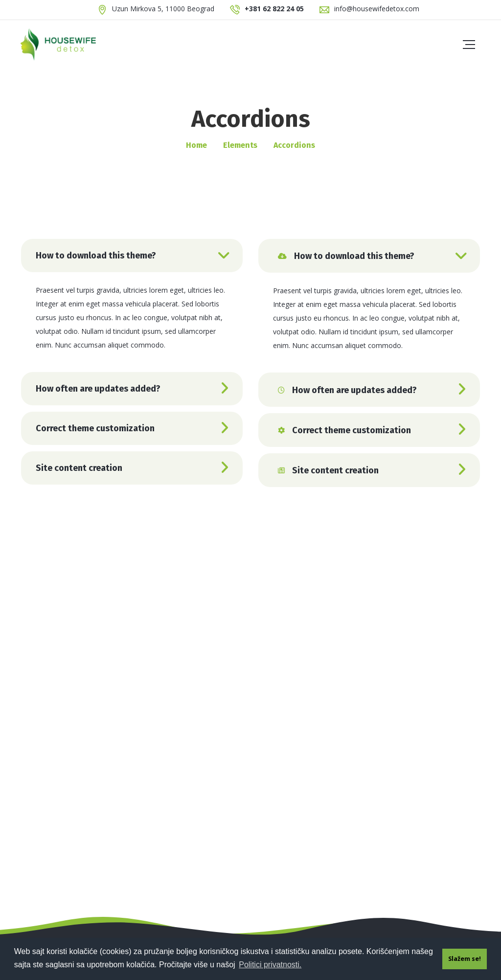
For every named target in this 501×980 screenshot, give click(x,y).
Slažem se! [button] (465, 959)
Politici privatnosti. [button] (270, 965)
